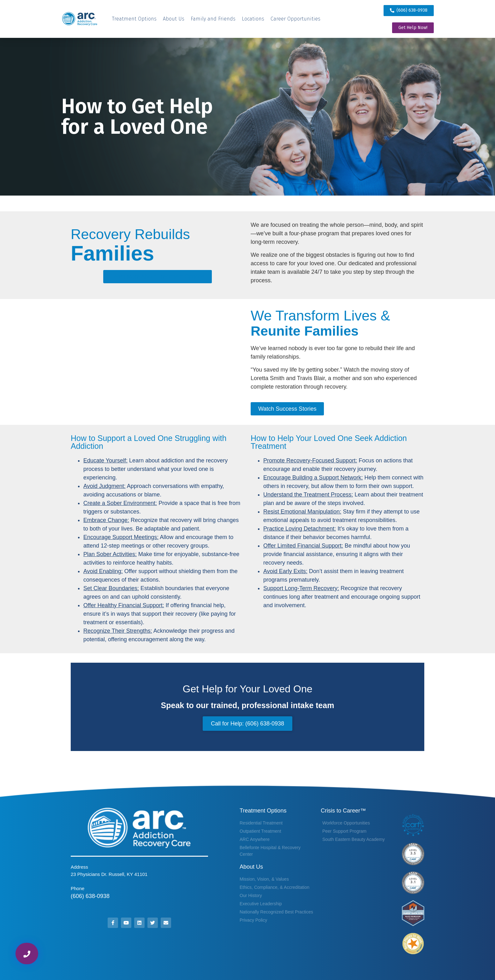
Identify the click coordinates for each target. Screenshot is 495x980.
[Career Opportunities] (295, 19)
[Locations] (253, 19)
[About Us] (174, 19)
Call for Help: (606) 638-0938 (247, 724)
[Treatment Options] (134, 19)
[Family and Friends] (213, 19)
